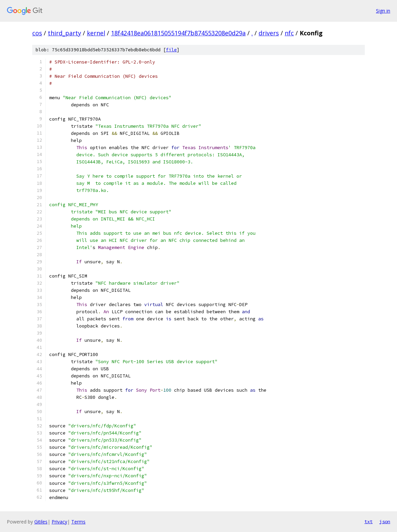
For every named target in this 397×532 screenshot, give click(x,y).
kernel (96, 33)
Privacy (59, 522)
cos (37, 33)
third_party (64, 33)
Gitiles (41, 522)
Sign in (383, 11)
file (171, 50)
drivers (269, 33)
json (385, 521)
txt (368, 521)
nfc (289, 33)
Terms (78, 522)
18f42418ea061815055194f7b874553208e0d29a (178, 33)
